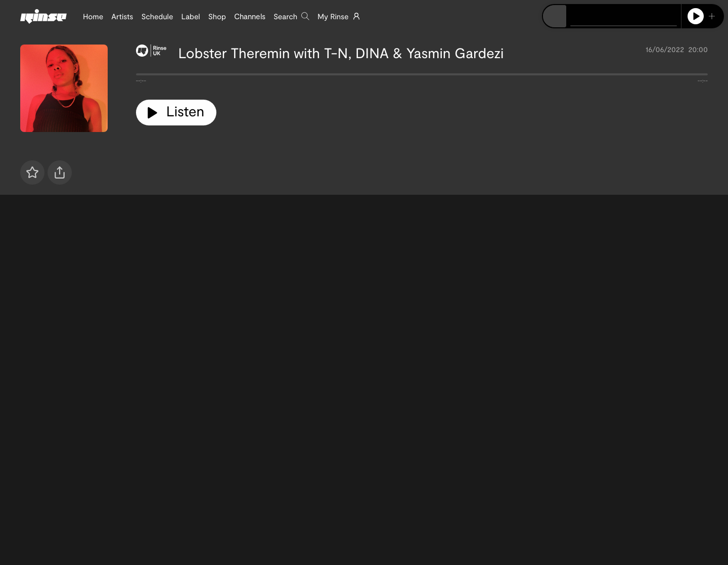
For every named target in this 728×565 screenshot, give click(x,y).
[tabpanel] (422, 76)
